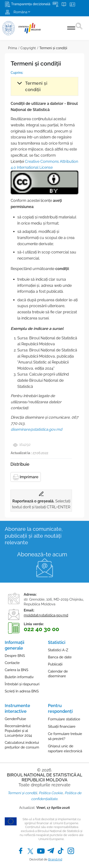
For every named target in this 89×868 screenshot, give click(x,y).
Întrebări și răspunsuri (22, 684)
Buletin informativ (19, 677)
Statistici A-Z (58, 650)
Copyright (28, 48)
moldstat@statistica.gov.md (46, 615)
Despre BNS (15, 656)
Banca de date (60, 657)
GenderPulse (15, 719)
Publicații (55, 664)
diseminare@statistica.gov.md (36, 429)
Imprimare (26, 477)
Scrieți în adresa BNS (22, 691)
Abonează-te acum (42, 554)
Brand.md (55, 859)
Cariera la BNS (16, 670)
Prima (13, 48)
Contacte (12, 663)
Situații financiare (62, 726)
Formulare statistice (64, 719)
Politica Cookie (51, 793)
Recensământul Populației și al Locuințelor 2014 (18, 731)
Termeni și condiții (53, 48)
